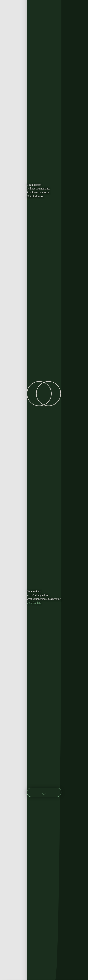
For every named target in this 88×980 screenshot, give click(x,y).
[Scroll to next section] (44, 792)
